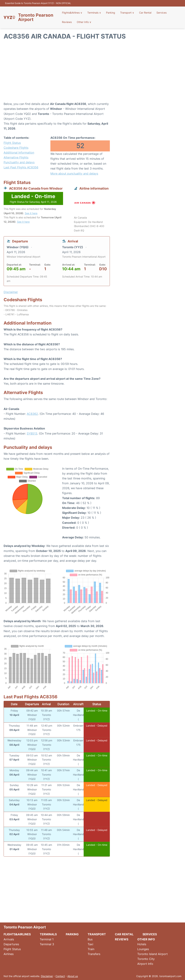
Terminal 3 (47, 944)
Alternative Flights (16, 157)
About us (73, 976)
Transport (127, 13)
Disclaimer (47, 976)
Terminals (94, 13)
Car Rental (145, 13)
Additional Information (19, 153)
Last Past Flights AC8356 (21, 167)
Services (162, 13)
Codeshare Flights (16, 148)
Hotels (142, 944)
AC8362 (32, 414)
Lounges (143, 949)
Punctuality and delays (19, 162)
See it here (31, 213)
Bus (90, 939)
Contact (60, 976)
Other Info (84, 22)
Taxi (90, 944)
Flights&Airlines (72, 13)
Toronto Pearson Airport (36, 17)
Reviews (67, 22)
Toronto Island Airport (152, 954)
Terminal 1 (47, 939)
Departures (11, 944)
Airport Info (145, 964)
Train (91, 949)
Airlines (9, 954)
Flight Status (12, 143)
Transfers (94, 954)
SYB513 (32, 433)
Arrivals (9, 939)
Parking (111, 13)
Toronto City (146, 959)
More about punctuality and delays (74, 173)
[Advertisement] (92, 73)
